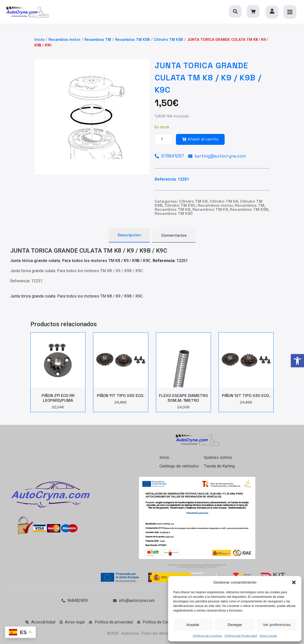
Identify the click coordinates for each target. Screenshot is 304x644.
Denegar (235, 625)
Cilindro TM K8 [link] (193, 201)
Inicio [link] (39, 40)
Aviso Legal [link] (268, 636)
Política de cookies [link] (208, 636)
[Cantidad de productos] (164, 139)
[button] (294, 582)
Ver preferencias (277, 625)
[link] (297, 361)
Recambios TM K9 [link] (210, 209)
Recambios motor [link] (64, 40)
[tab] (129, 235)
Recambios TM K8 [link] (173, 209)
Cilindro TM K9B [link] (168, 40)
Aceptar (193, 625)
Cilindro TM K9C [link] (180, 205)
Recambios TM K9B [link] (132, 40)
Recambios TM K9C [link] (174, 213)
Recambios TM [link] (98, 40)
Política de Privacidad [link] (241, 636)
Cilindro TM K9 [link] (224, 201)
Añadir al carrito (200, 139)
